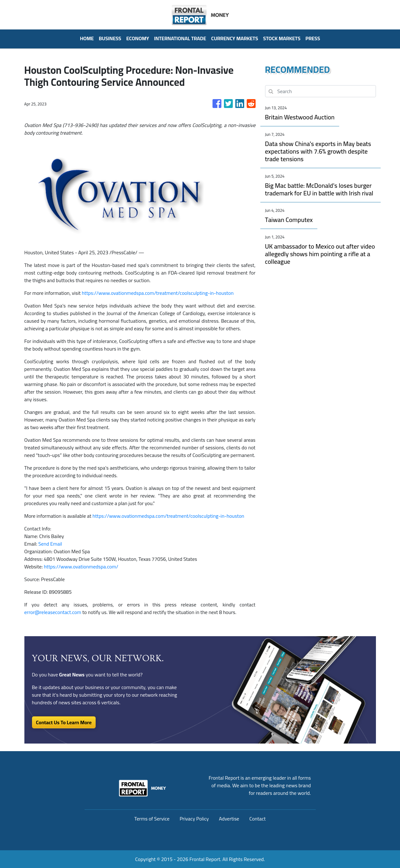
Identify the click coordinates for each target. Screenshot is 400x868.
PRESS (313, 38)
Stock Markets (282, 38)
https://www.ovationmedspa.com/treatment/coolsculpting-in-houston (158, 293)
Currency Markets (235, 38)
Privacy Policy (194, 819)
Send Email (50, 544)
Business (110, 38)
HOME (87, 38)
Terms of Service (152, 819)
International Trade (180, 38)
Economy (138, 38)
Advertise (229, 819)
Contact (257, 819)
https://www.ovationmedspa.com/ (81, 567)
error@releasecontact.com (53, 612)
